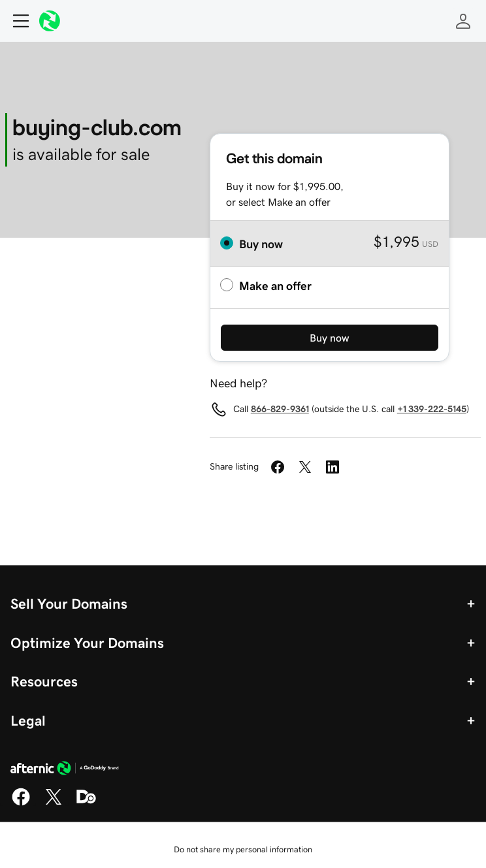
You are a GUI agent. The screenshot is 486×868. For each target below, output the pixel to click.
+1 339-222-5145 (432, 409)
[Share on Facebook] (278, 467)
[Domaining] (86, 803)
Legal (28, 720)
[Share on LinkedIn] (332, 467)
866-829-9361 (280, 409)
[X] (54, 803)
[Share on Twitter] (305, 467)
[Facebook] (21, 803)
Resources (44, 681)
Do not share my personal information (243, 849)
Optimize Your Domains (87, 643)
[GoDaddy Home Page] (65, 770)
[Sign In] (463, 21)
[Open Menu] (16, 21)
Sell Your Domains (69, 603)
